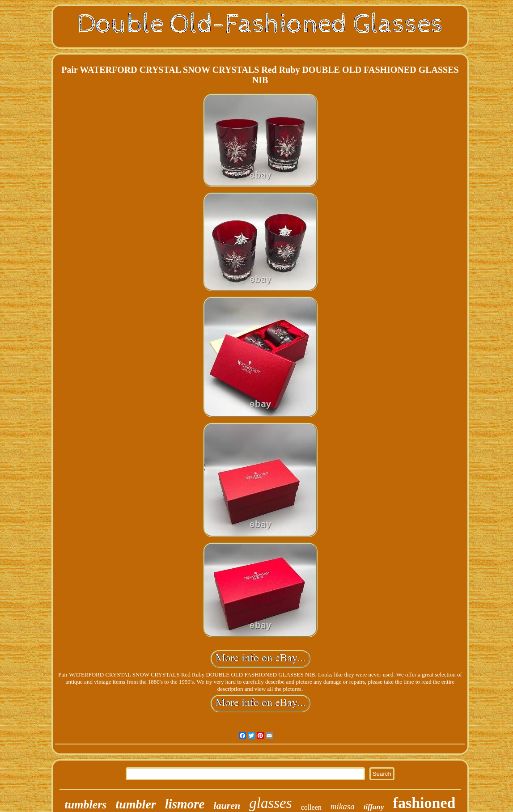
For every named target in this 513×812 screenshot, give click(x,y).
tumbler (136, 804)
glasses (270, 803)
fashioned (424, 803)
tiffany (374, 807)
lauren (227, 806)
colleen (311, 807)
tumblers (86, 805)
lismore (185, 804)
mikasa (343, 806)
